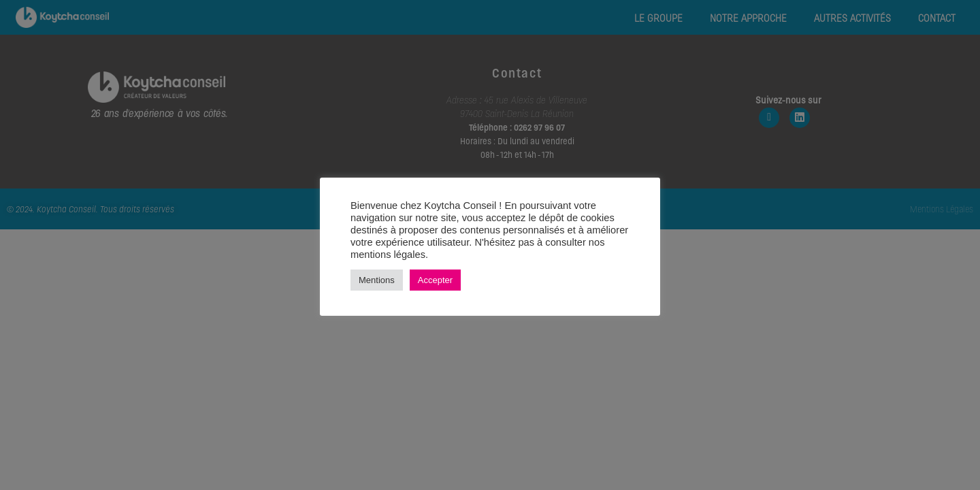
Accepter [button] (435, 280)
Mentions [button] (377, 280)
